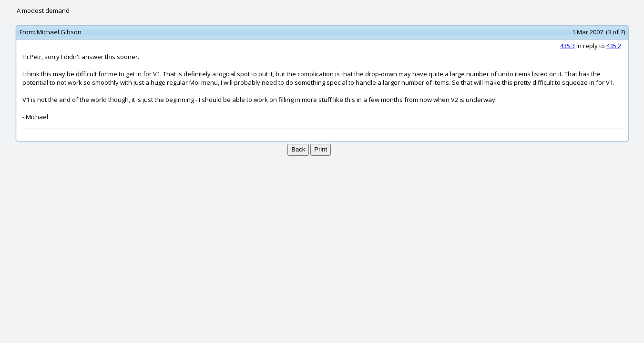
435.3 (567, 46)
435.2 (614, 46)
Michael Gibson (59, 32)
